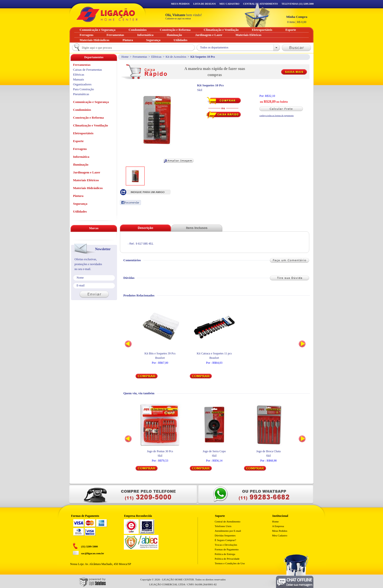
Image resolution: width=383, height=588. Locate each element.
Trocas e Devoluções (226, 545)
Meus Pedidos (180, 4)
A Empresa (278, 526)
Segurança (80, 204)
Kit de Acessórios (176, 57)
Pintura (78, 196)
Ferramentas (140, 57)
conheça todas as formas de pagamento (277, 115)
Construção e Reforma (88, 118)
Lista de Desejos (204, 4)
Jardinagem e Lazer (87, 172)
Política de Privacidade (227, 559)
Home (125, 57)
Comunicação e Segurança (91, 102)
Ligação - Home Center (107, 14)
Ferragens (80, 149)
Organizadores (82, 84)
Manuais (79, 79)
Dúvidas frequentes (225, 535)
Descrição (145, 228)
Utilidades (80, 211)
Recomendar (130, 203)
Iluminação (81, 164)
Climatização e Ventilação (90, 125)
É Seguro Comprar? (225, 540)
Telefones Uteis (223, 526)
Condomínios (82, 110)
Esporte (78, 141)
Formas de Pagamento (227, 549)
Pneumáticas (81, 94)
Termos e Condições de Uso (230, 563)
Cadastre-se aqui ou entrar (178, 18)
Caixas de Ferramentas (87, 70)
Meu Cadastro (229, 4)
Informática (81, 157)
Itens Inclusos (197, 228)
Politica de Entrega (225, 554)
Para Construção (84, 89)
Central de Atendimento (228, 521)
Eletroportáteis (83, 133)
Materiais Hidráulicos (88, 188)
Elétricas (156, 57)
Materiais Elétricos (86, 180)
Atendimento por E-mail (228, 531)
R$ (297, 19)
